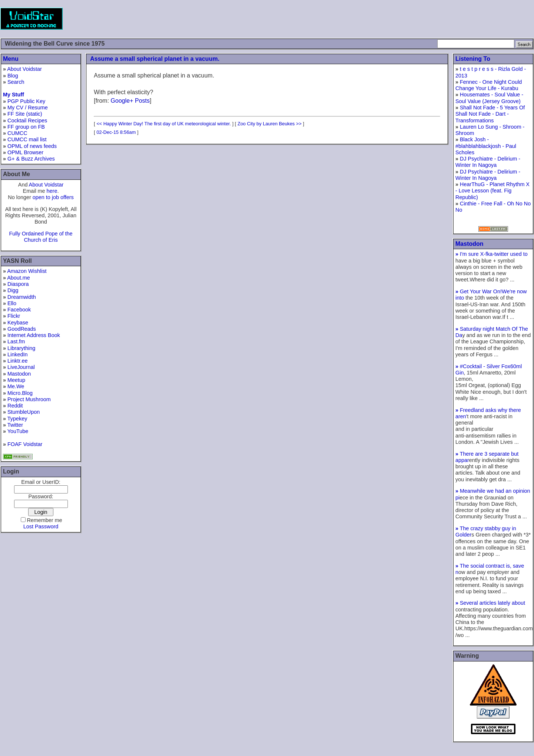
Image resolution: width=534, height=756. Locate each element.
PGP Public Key (26, 101)
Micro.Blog (20, 393)
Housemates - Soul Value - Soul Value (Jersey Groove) (489, 98)
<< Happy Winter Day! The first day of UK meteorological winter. (164, 124)
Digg (13, 290)
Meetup (16, 380)
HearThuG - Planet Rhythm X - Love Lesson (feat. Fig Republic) (492, 191)
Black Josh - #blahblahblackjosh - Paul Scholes (486, 146)
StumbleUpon (24, 412)
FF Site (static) (25, 114)
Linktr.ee (17, 361)
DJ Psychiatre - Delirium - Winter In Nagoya (488, 162)
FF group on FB (26, 127)
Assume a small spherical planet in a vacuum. (155, 59)
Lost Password (41, 526)
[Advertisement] (399, 19)
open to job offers (53, 197)
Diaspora (18, 284)
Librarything (21, 348)
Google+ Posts (130, 101)
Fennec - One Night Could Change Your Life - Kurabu (489, 85)
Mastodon (19, 374)
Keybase (18, 323)
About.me (19, 278)
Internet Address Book (34, 335)
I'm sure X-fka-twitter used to (492, 254)
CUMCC (17, 133)
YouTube (18, 431)
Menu (11, 59)
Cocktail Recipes (27, 121)
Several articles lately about (490, 603)
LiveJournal (21, 367)
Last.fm (16, 341)
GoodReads (22, 329)
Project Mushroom (29, 399)
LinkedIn (17, 354)
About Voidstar (24, 69)
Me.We (16, 386)
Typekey (17, 419)
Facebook (19, 310)
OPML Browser (25, 152)
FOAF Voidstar (25, 444)
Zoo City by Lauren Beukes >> (269, 124)
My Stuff (14, 95)
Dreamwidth (22, 297)
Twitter (15, 425)
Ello (12, 303)
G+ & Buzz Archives (31, 159)
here (52, 191)
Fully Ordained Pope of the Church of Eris (41, 237)
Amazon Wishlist (27, 271)
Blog (13, 76)
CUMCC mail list (27, 139)
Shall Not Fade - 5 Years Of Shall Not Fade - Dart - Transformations (490, 114)
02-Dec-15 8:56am (116, 132)
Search (16, 82)
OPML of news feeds (32, 146)
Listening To (473, 59)
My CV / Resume (28, 108)
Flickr (14, 316)
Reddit (15, 406)
